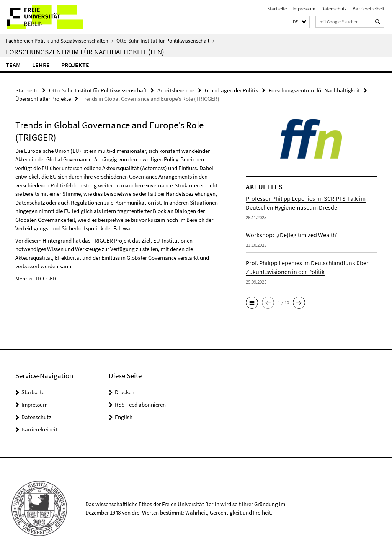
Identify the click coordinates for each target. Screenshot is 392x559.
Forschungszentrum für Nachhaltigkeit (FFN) (85, 52)
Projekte (75, 65)
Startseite (277, 9)
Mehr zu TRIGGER (36, 278)
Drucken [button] (125, 392)
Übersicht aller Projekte (43, 99)
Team (13, 65)
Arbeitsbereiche (176, 90)
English (124, 417)
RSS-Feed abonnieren (140, 404)
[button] (299, 22)
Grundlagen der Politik (231, 90)
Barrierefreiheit (368, 9)
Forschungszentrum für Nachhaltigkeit (314, 90)
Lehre (41, 65)
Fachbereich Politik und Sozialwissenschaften (60, 41)
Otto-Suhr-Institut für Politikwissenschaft (165, 41)
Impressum (304, 9)
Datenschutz (334, 9)
